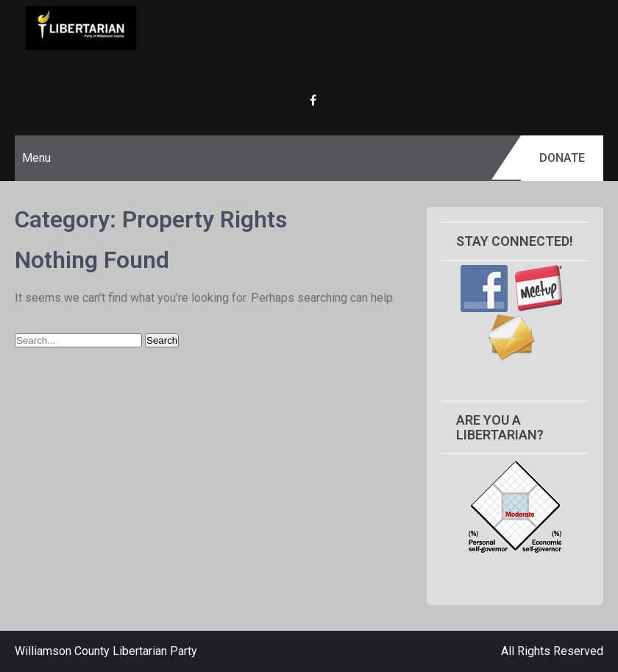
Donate (562, 158)
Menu (36, 158)
